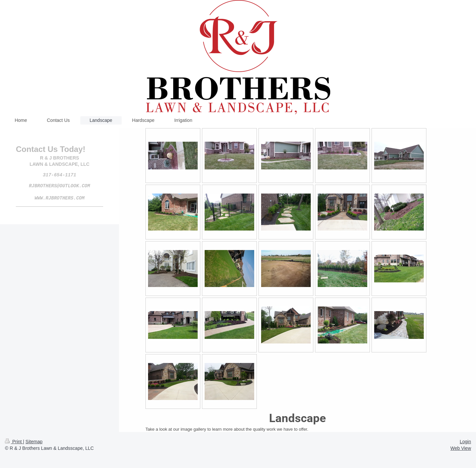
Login (465, 442)
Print (14, 442)
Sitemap (34, 442)
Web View (461, 448)
